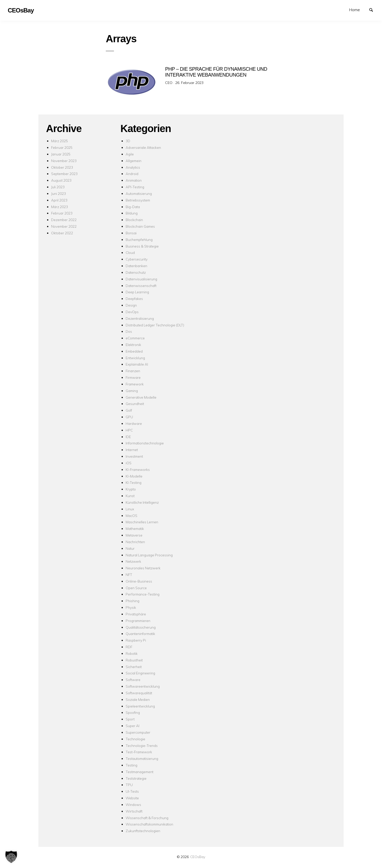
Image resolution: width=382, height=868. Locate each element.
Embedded (134, 351)
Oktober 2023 (62, 167)
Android (132, 174)
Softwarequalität (139, 693)
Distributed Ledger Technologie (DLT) (155, 325)
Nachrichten (135, 542)
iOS (129, 463)
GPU (129, 417)
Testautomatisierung (142, 758)
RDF (129, 647)
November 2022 (64, 226)
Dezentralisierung (140, 318)
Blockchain (134, 220)
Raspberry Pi (136, 640)
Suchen (373, 9)
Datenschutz (136, 272)
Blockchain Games (140, 226)
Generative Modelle (141, 397)
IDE (128, 437)
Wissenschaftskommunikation (149, 824)
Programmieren (138, 621)
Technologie (135, 739)
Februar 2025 (62, 147)
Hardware (134, 423)
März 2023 (60, 207)
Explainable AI (137, 364)
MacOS (131, 516)
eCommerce (135, 338)
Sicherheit (134, 667)
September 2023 (64, 174)
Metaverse (134, 535)
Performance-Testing (143, 594)
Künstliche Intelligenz (142, 502)
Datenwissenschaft (141, 286)
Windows (133, 805)
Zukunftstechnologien (143, 831)
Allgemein (134, 161)
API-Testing (135, 187)
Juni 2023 (58, 193)
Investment (134, 456)
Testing (131, 765)
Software (133, 680)
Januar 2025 (61, 154)
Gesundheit (135, 404)
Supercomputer (138, 732)
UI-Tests (132, 791)
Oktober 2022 (62, 233)
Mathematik (135, 529)
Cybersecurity (137, 259)
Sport (130, 719)
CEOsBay (198, 857)
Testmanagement (139, 772)
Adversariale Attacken (143, 147)
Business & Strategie (142, 246)
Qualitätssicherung (141, 627)
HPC (129, 430)
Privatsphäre (136, 614)
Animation (134, 180)
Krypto (131, 489)
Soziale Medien (138, 699)
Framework (135, 384)
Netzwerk (133, 561)
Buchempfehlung (139, 240)
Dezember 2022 (64, 220)
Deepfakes (134, 299)
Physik (131, 607)
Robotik (132, 653)
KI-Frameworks (138, 469)
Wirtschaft (134, 811)
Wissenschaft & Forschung (147, 818)
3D (128, 141)
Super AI (133, 726)
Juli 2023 (58, 187)
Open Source (136, 588)
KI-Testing (134, 482)
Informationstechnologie (145, 443)
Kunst (130, 496)
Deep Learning (137, 292)
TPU (129, 785)
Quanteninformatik (140, 634)
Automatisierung (139, 193)
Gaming (132, 391)
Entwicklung (135, 358)
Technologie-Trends (142, 746)
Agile (130, 154)
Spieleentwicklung (140, 706)
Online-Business (139, 581)
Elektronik (133, 345)
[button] (11, 857)
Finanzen (133, 371)
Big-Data (133, 207)
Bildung (132, 213)
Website (132, 798)
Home (355, 10)
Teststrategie (136, 778)
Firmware (133, 377)
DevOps (132, 312)
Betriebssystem (138, 200)
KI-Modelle (134, 476)
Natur (130, 548)
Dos (129, 331)
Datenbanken (136, 266)
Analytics (133, 167)
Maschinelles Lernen (142, 522)
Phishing (133, 601)
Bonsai (131, 233)
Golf (129, 410)
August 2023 (61, 180)
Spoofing (133, 712)
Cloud (130, 252)
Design (131, 305)
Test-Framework (139, 752)
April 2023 (59, 200)
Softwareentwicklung (143, 686)
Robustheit (134, 660)
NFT (129, 575)
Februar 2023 (62, 213)
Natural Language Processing (149, 555)
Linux (130, 509)
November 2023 (64, 161)
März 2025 (60, 141)
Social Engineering (140, 673)
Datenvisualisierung (141, 279)
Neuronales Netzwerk (143, 568)
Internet (132, 450)
